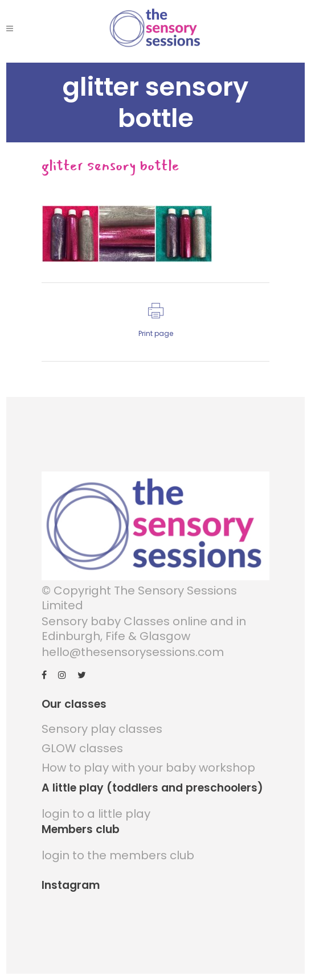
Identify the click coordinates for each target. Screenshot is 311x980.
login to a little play (96, 814)
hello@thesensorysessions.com (133, 652)
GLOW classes (82, 748)
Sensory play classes (102, 729)
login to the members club (118, 855)
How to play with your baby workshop (148, 768)
